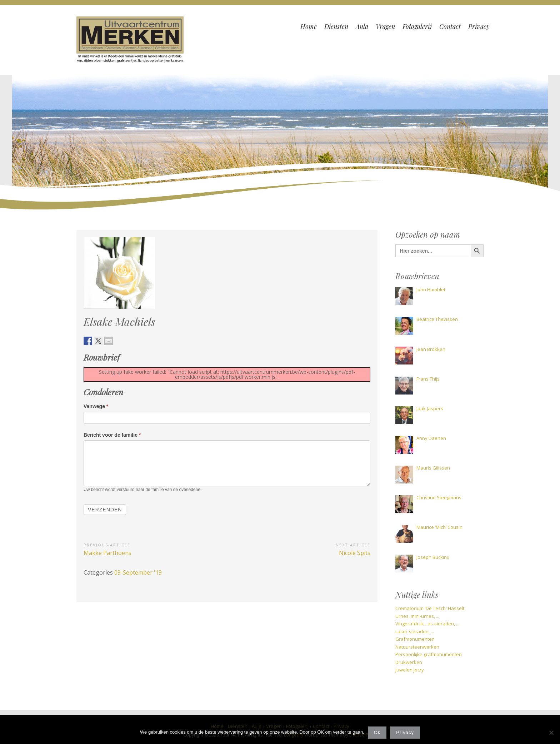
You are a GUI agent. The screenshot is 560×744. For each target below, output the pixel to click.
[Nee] (551, 733)
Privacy (405, 732)
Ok (377, 732)
